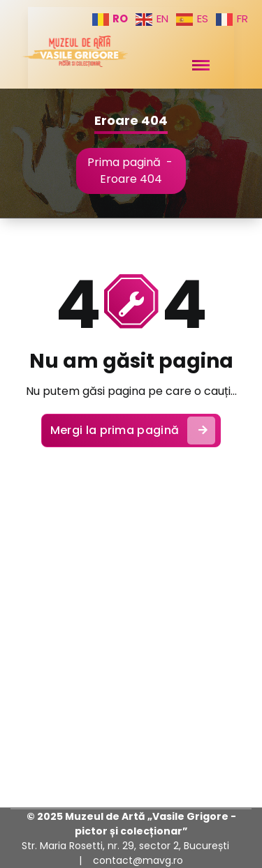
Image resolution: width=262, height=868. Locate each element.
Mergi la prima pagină (133, 431)
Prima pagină (124, 162)
